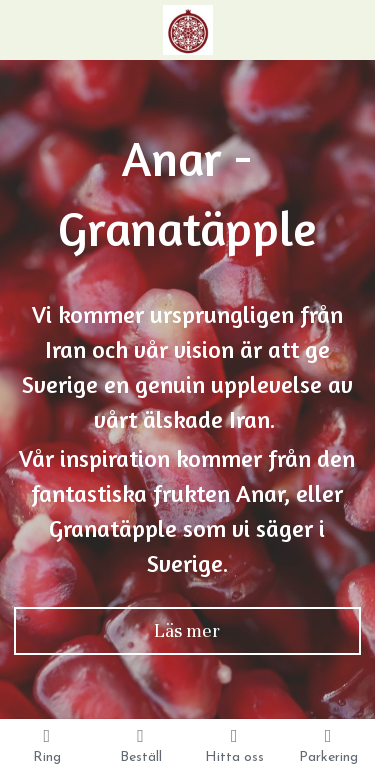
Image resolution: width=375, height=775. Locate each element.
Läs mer (187, 630)
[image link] (188, 28)
